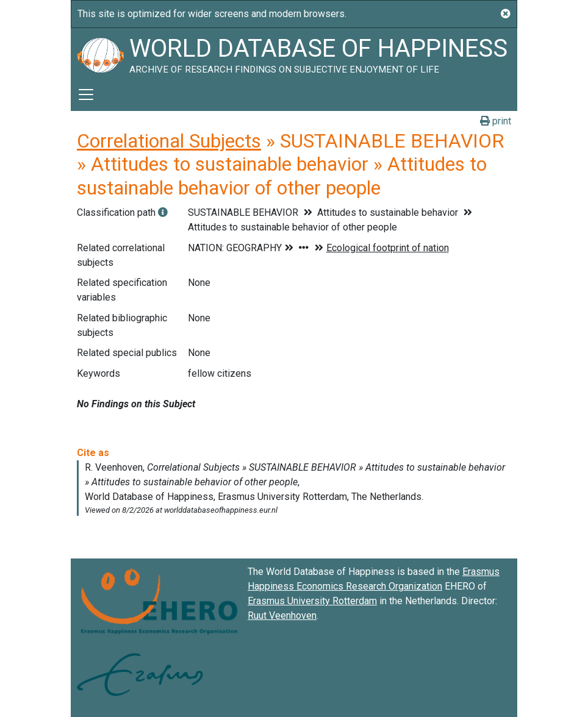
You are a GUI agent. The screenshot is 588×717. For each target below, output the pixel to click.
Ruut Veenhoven (282, 615)
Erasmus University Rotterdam (312, 601)
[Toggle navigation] (86, 95)
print (496, 121)
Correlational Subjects (169, 141)
